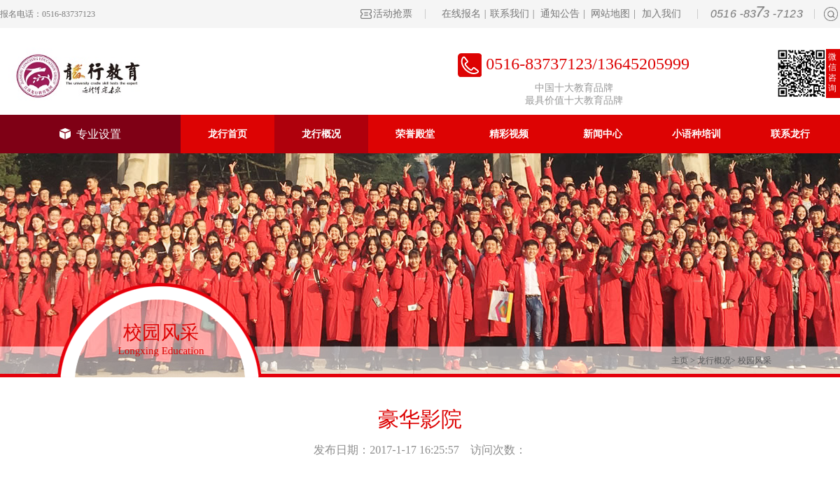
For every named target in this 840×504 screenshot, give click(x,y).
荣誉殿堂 (415, 134)
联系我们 (510, 14)
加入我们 (661, 14)
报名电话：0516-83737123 (48, 14)
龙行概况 (321, 134)
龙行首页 (227, 134)
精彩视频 (509, 134)
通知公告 (560, 14)
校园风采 (755, 360)
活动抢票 (393, 14)
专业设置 (90, 134)
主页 (680, 360)
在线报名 (461, 14)
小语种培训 (696, 134)
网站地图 (610, 14)
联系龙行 (790, 134)
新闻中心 (603, 134)
